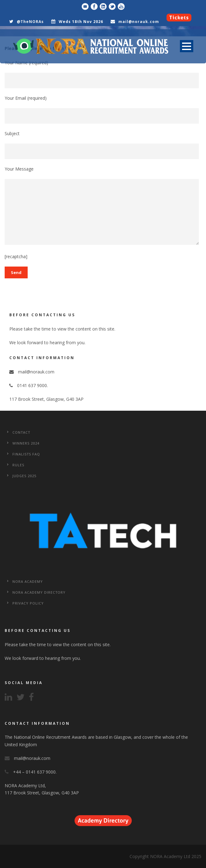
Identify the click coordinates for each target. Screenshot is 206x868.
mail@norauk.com (139, 22)
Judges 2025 (24, 476)
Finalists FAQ (26, 454)
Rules (18, 465)
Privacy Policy (28, 603)
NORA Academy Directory (39, 592)
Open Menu (187, 46)
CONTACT (21, 432)
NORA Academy (28, 581)
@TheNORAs (30, 22)
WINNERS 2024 (26, 443)
